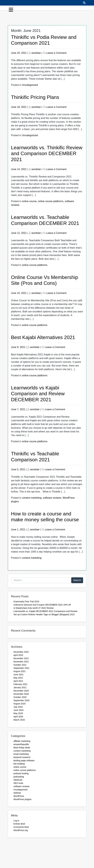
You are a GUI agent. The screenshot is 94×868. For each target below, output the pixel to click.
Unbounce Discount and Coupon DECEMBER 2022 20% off (42, 605)
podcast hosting (21, 773)
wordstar (36, 53)
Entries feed (19, 824)
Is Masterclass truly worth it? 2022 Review (34, 608)
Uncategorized (30, 85)
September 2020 (22, 700)
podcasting (19, 777)
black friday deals (22, 748)
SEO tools (18, 783)
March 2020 (19, 720)
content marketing (32, 498)
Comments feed (21, 827)
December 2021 (21, 658)
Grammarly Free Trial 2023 (26, 602)
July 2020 (18, 707)
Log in (16, 821)
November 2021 (21, 662)
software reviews (52, 498)
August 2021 (20, 671)
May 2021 (18, 678)
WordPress (19, 796)
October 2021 (20, 665)
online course (29, 201)
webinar (17, 793)
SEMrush (18, 780)
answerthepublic (21, 744)
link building (19, 764)
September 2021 (22, 668)
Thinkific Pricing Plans (35, 97)
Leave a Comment (56, 53)
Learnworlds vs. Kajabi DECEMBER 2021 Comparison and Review (46, 611)
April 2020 (18, 717)
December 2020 (21, 691)
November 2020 (21, 694)
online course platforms (51, 201)
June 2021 (19, 675)
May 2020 (18, 713)
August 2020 (20, 704)
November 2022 (21, 652)
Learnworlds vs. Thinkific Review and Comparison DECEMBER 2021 (47, 153)
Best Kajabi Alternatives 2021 (43, 337)
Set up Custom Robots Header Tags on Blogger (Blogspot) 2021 (44, 614)
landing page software (24, 760)
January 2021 (20, 687)
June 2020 (19, 710)
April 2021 (18, 681)
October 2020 (20, 697)
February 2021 (21, 684)
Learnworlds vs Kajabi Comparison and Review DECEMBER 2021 (38, 394)
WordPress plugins (23, 799)
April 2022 (18, 655)
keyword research (22, 757)
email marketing (21, 754)
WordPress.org (21, 830)
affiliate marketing (22, 741)
